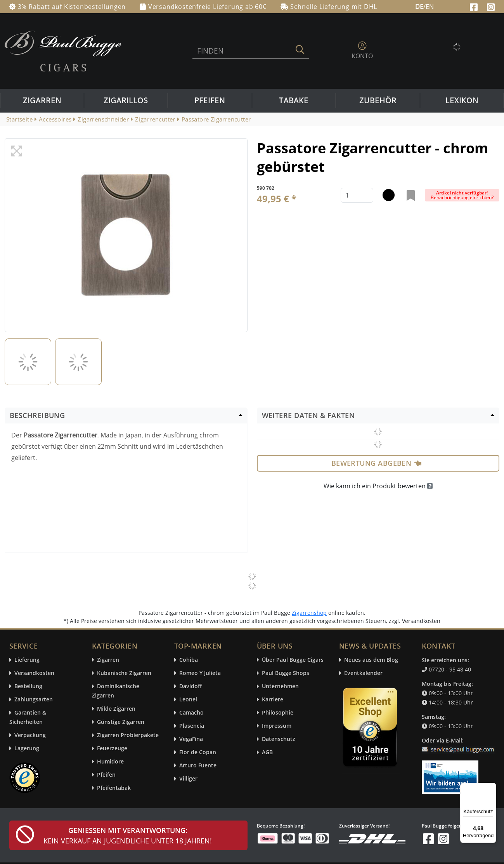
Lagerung (27, 749)
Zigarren (42, 101)
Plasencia (192, 726)
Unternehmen (280, 686)
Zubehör (378, 101)
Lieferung (27, 660)
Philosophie (278, 713)
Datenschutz (279, 739)
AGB (267, 752)
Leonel (188, 700)
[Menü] (492, 788)
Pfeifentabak (114, 788)
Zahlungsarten (34, 700)
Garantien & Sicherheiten (28, 717)
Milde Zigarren (116, 709)
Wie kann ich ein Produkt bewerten (378, 486)
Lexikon (462, 101)
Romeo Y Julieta (200, 673)
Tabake (294, 101)
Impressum (277, 726)
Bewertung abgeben (377, 463)
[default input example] (357, 195)
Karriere (273, 700)
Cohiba (189, 660)
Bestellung (28, 686)
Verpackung (30, 735)
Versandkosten (34, 673)
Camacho (191, 713)
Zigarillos (126, 101)
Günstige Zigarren (121, 722)
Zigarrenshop (309, 613)
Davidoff (191, 686)
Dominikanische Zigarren (116, 691)
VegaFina (191, 739)
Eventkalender (363, 673)
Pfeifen (210, 101)
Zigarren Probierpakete (128, 735)
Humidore (110, 762)
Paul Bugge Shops (286, 673)
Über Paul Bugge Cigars (293, 660)
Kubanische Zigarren (124, 673)
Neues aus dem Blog (371, 660)
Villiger (188, 779)
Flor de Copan (198, 752)
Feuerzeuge (112, 749)
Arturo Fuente (198, 766)
